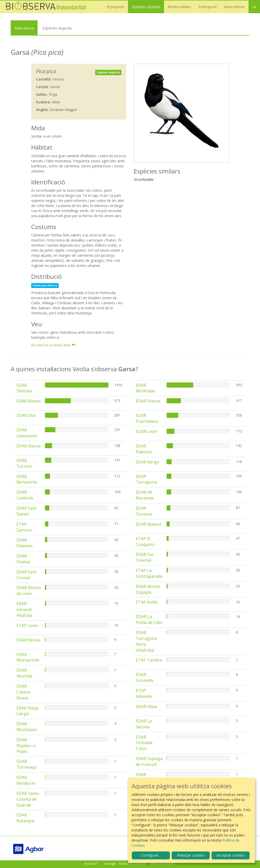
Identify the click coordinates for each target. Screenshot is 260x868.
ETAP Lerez (27, 625)
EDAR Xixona (29, 446)
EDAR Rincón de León (29, 591)
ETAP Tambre (149, 660)
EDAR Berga (147, 462)
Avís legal (110, 864)
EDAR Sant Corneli (27, 575)
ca (254, 7)
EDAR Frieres (148, 401)
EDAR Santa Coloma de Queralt (28, 799)
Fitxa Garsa (24, 28)
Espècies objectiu (146, 7)
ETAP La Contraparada (149, 573)
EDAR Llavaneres (27, 433)
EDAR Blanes (29, 401)
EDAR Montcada (145, 388)
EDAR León (146, 431)
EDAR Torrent (24, 463)
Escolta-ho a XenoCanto (53, 345)
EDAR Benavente (27, 479)
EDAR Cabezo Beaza (24, 692)
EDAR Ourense (144, 511)
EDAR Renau (28, 640)
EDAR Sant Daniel (27, 511)
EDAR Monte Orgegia (148, 589)
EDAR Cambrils (25, 495)
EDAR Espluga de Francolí (149, 761)
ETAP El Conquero (145, 542)
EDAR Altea (146, 706)
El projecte (115, 7)
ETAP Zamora (24, 527)
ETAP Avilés (147, 602)
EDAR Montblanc (27, 727)
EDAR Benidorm (26, 780)
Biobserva (48, 7)
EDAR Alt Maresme (145, 495)
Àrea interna (234, 7)
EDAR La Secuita (144, 724)
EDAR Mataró (149, 524)
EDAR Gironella (144, 677)
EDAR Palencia (144, 449)
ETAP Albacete (144, 693)
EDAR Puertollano (147, 418)
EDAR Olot (26, 415)
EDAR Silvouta (24, 388)
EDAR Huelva (23, 559)
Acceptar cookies (231, 855)
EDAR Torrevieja (26, 764)
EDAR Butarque (26, 818)
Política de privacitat (133, 864)
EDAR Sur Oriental (145, 557)
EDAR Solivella (144, 777)
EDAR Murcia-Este (28, 657)
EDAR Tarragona (146, 479)
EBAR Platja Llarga (27, 711)
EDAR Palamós (25, 543)
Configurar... (151, 855)
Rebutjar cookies (191, 855)
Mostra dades (179, 7)
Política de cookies (162, 864)
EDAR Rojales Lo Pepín (26, 746)
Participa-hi (207, 7)
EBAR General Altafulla (24, 609)
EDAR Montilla (24, 673)
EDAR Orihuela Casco (144, 743)
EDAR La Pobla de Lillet (149, 620)
